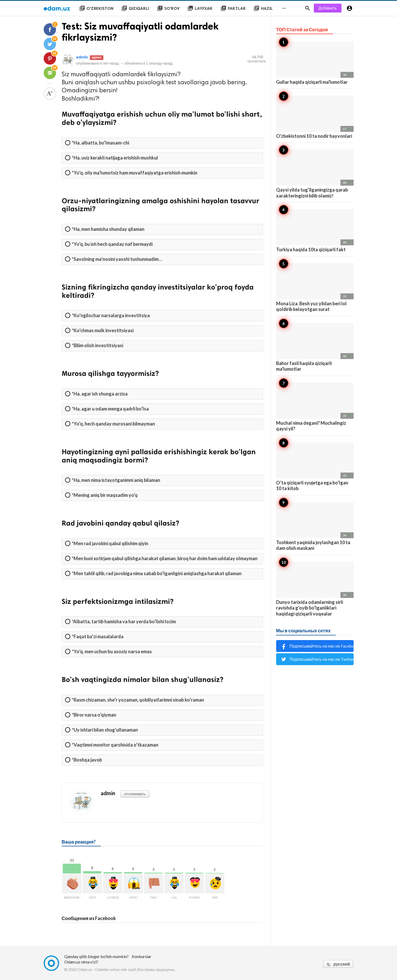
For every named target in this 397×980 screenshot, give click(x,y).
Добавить (328, 8)
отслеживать (135, 794)
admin (82, 57)
